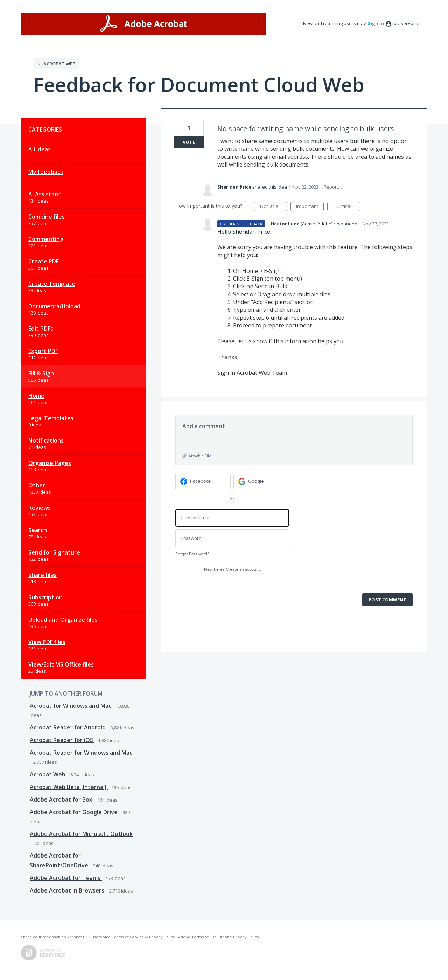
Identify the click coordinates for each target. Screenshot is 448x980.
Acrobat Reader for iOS (62, 740)
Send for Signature (54, 552)
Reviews (40, 508)
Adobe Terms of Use (197, 937)
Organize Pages (50, 463)
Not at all (273, 207)
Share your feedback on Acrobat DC (55, 937)
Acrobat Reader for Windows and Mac (81, 753)
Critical (348, 207)
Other (37, 485)
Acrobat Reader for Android (68, 727)
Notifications (46, 440)
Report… (333, 187)
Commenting (46, 239)
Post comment (387, 600)
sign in (376, 23)
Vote (189, 142)
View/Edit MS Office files (61, 664)
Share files (43, 575)
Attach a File (200, 456)
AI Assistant (45, 194)
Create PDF (44, 261)
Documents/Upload (54, 306)
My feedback (46, 172)
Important (310, 207)
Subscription (45, 597)
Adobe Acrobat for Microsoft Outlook (81, 834)
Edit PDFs (41, 329)
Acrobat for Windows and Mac (71, 706)
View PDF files (47, 642)
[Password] (232, 538)
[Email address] (232, 518)
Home (36, 396)
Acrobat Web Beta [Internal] (69, 787)
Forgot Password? (192, 554)
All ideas (40, 149)
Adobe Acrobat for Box (62, 799)
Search (38, 530)
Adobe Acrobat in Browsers (68, 890)
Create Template (52, 284)
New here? (232, 569)
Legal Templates (51, 418)
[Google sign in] (261, 482)
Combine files (47, 217)
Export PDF (43, 351)
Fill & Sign (41, 373)
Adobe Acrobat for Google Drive (74, 812)
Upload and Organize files (63, 620)
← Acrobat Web (57, 64)
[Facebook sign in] (203, 482)
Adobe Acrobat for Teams (66, 878)
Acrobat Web (48, 774)
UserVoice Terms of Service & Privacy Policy (133, 937)
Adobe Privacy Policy (239, 937)
